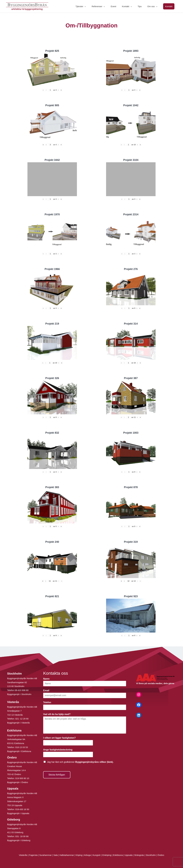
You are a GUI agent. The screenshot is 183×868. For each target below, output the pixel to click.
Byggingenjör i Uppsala (18, 813)
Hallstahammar (67, 855)
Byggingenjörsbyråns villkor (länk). (94, 762)
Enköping (107, 855)
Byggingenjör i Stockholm (19, 694)
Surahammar (46, 855)
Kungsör (97, 855)
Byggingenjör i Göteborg (19, 840)
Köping (79, 855)
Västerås (23, 855)
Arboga (87, 855)
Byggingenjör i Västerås (18, 723)
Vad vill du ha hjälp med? (58, 714)
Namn (47, 679)
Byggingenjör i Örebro (18, 782)
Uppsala (128, 855)
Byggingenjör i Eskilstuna (19, 751)
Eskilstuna (118, 855)
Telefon (48, 702)
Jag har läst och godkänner (80, 762)
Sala (56, 855)
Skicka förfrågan (57, 775)
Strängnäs (139, 855)
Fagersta (33, 855)
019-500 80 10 (22, 778)
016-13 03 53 (21, 747)
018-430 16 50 (22, 809)
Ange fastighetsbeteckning (59, 750)
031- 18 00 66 (22, 836)
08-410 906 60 (22, 690)
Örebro (161, 855)
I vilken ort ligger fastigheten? (60, 738)
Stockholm (151, 855)
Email (47, 690)
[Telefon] (85, 707)
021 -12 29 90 (22, 719)
